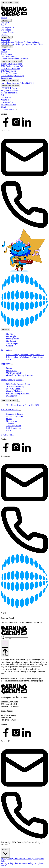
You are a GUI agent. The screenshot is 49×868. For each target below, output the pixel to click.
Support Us (6, 49)
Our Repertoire (7, 27)
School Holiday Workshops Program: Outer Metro (22, 44)
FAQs (3, 107)
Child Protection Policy (24, 859)
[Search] (17, 639)
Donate (4, 52)
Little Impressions (9, 104)
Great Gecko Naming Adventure (15, 59)
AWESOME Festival (10, 88)
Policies (5, 853)
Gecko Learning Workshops (13, 76)
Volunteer (5, 100)
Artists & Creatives (9, 401)
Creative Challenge (9, 73)
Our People (6, 25)
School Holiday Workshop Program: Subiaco (20, 42)
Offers (4, 95)
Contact (4, 34)
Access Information (9, 93)
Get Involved (7, 97)
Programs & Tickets (9, 90)
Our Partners (6, 54)
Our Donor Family (9, 56)
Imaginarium (6, 78)
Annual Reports (8, 32)
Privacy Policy (7, 859)
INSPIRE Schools (9, 71)
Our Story (5, 23)
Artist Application (9, 102)
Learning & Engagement (11, 64)
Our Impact (6, 30)
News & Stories (8, 435)
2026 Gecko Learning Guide (13, 66)
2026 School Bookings (11, 68)
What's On (5, 40)
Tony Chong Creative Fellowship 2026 (17, 83)
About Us (6, 329)
